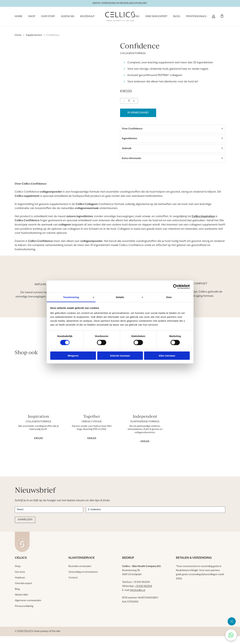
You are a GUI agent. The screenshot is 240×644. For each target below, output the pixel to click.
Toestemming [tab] (71, 297)
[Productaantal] (129, 101)
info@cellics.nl (138, 590)
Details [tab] (120, 297)
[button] (18, 567)
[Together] (92, 392)
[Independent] (145, 392)
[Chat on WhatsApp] (231, 635)
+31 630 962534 (143, 586)
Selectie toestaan (120, 356)
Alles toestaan (167, 356)
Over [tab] (169, 297)
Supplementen (34, 35)
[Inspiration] (38, 392)
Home (18, 35)
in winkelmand (138, 113)
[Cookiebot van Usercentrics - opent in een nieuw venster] (175, 287)
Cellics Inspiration (203, 224)
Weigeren (73, 356)
